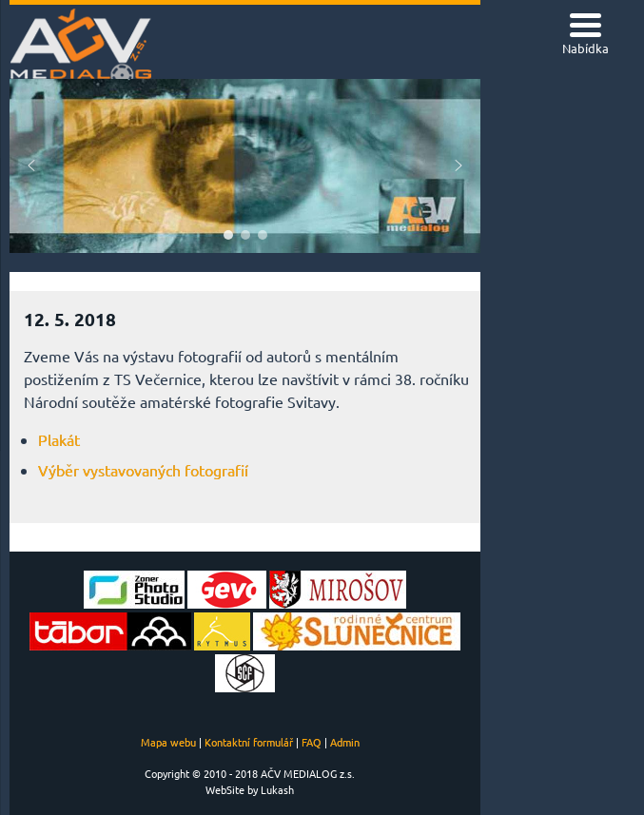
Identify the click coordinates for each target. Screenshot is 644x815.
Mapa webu (168, 742)
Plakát (59, 439)
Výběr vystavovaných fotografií (143, 470)
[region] (245, 166)
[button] (31, 165)
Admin (345, 742)
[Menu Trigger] (585, 36)
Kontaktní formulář (249, 742)
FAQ (312, 742)
